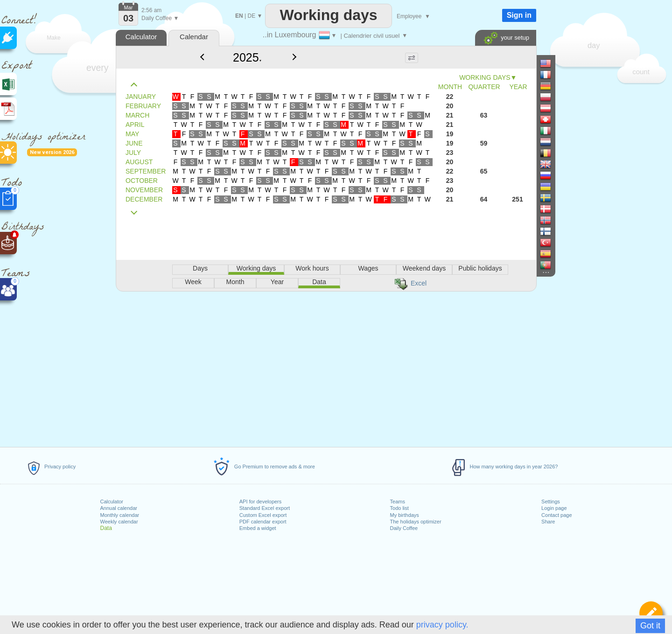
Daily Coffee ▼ (160, 18)
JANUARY (141, 97)
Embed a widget (258, 528)
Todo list (399, 508)
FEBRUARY (143, 106)
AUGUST (139, 162)
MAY (132, 134)
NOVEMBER (144, 190)
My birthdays (405, 515)
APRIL (135, 125)
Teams (398, 502)
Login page (554, 508)
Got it (650, 626)
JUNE (134, 143)
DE (251, 16)
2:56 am (151, 10)
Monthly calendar (120, 515)
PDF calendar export (263, 522)
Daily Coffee (404, 528)
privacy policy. (442, 625)
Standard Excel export (265, 508)
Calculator (112, 502)
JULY (133, 153)
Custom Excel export (263, 515)
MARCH (137, 115)
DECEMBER (144, 199)
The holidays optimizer (416, 522)
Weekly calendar (119, 522)
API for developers (261, 502)
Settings (551, 502)
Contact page (556, 515)
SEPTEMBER (146, 171)
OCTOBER (142, 181)
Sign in (519, 15)
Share (548, 522)
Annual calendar (119, 508)
